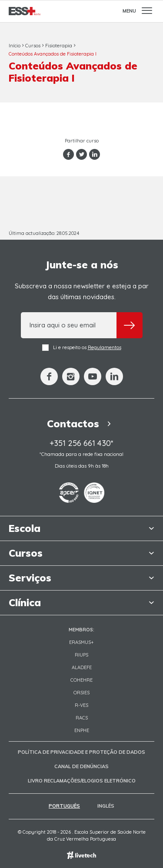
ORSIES (81, 693)
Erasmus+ (81, 642)
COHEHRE (81, 680)
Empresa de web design (81, 855)
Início (15, 46)
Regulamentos (105, 347)
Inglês (106, 806)
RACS (82, 718)
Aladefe (82, 667)
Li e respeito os (82, 348)
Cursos (33, 46)
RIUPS (81, 655)
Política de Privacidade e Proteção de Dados (81, 752)
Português (64, 806)
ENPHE (82, 730)
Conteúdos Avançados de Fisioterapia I (53, 54)
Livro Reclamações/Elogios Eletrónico (82, 781)
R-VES (81, 705)
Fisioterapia (59, 46)
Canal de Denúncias (81, 766)
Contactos (81, 424)
